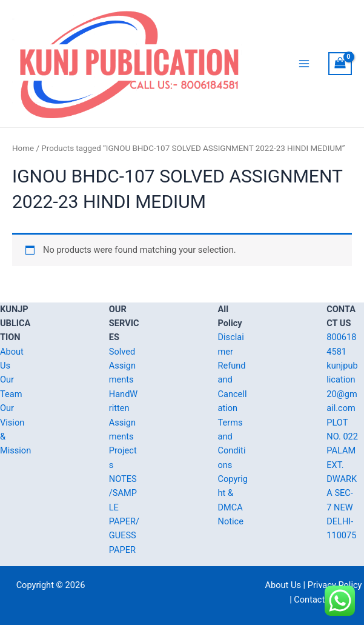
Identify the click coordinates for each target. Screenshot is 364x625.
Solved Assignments (122, 366)
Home (23, 153)
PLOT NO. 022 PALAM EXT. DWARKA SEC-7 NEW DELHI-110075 (342, 479)
